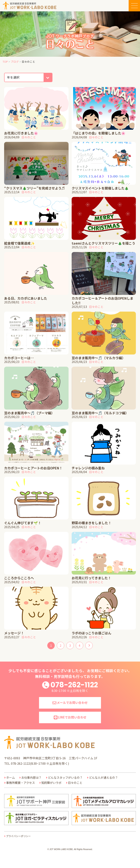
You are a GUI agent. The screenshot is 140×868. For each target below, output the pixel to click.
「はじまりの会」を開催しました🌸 (98, 133)
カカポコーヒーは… (19, 358)
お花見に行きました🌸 (21, 133)
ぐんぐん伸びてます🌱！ (23, 523)
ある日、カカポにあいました (26, 298)
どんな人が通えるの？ (103, 777)
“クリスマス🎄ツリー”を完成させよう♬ (34, 188)
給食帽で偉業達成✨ (19, 243)
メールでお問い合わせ (70, 703)
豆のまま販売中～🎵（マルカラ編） (98, 358)
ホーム (11, 777)
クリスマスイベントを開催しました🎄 (100, 188)
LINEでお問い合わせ (70, 717)
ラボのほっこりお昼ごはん (91, 633)
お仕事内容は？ (31, 777)
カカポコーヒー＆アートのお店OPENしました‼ (102, 300)
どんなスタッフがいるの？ (65, 777)
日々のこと (29, 137)
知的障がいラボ (51, 783)
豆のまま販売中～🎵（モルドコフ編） (100, 413)
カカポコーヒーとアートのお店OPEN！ (33, 468)
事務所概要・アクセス (21, 783)
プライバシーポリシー (18, 836)
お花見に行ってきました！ (91, 578)
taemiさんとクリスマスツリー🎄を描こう (103, 243)
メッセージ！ (14, 633)
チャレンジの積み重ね (88, 468)
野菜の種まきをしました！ (91, 523)
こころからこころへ (19, 578)
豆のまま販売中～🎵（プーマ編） (29, 413)
